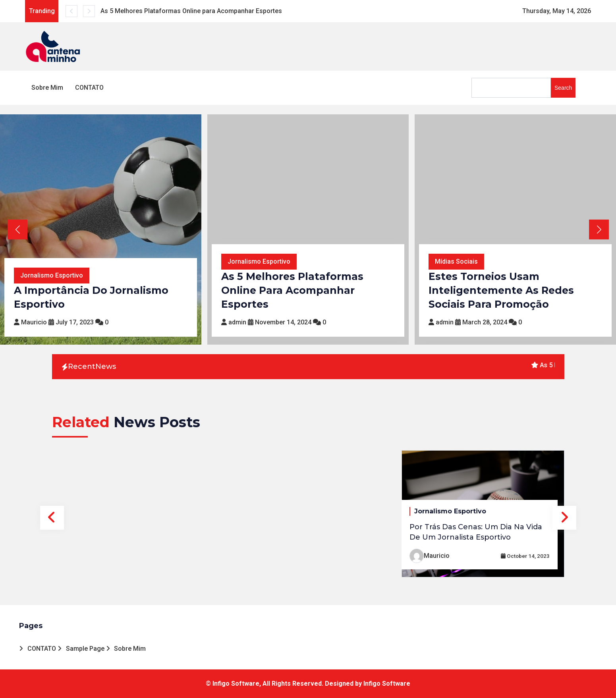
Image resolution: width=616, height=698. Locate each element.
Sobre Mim (47, 88)
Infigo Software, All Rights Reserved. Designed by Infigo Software (311, 684)
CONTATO (89, 88)
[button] (599, 229)
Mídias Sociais (456, 261)
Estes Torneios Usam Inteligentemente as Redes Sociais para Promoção (501, 290)
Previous (52, 518)
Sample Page (85, 649)
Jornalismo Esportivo (52, 275)
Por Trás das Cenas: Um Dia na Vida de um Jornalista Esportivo (476, 532)
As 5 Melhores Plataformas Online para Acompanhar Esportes (191, 11)
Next (564, 518)
